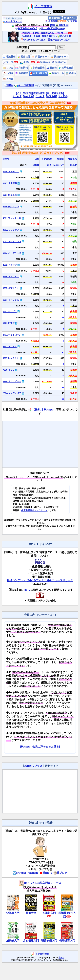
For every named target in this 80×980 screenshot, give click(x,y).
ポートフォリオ (12, 21)
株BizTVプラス (33, 766)
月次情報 (21, 68)
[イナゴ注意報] (24, 93)
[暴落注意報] (39, 93)
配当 (49, 165)
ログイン (70, 18)
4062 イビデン (10, 265)
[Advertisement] (40, 444)
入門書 (8, 79)
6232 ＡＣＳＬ (10, 347)
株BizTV (46, 873)
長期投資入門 (67, 941)
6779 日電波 (9, 323)
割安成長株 (37, 68)
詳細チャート (60, 57)
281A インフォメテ (12, 393)
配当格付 (24, 57)
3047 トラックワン (12, 242)
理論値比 (72, 159)
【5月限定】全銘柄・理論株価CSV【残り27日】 (44, 33)
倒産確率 (22, 73)
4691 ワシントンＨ (12, 218)
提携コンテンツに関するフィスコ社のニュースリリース (40, 580)
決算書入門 (13, 913)
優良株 (51, 68)
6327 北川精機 (10, 183)
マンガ (8, 68)
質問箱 (72, 21)
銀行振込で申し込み (59, 40)
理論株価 (9, 57)
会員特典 (51, 21)
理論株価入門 (49, 941)
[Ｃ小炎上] (40, 96)
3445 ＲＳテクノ (11, 172)
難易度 (73, 165)
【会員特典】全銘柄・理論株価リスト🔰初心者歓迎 (46, 36)
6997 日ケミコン (11, 358)
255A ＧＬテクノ (11, 230)
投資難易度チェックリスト (34, 510)
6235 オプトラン (11, 288)
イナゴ (47, 159)
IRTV (27, 590)
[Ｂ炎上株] (29, 96)
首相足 (71, 73)
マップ (8, 62)
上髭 (37, 159)
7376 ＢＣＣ (9, 370)
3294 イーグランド (12, 253)
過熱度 (36, 165)
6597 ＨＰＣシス (11, 300)
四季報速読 (66, 68)
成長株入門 (13, 941)
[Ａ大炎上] (17, 96)
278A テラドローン (12, 335)
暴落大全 (31, 913)
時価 (60, 159)
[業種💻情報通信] (59, 25)
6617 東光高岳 (10, 195)
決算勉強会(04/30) (26, 28)
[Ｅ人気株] (63, 96)
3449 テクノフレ (11, 207)
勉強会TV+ (59, 62)
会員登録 (55, 18)
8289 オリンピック (12, 381)
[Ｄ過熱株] (52, 96)
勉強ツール (56, 73)
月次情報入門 (31, 941)
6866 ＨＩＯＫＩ (11, 277)
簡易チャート (40, 57)
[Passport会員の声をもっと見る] (40, 747)
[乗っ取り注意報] (55, 93)
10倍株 (8, 73)
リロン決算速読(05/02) (52, 28)
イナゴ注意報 (43, 6)
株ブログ (60, 873)
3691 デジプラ (10, 311)
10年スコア (59, 165)
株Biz (8, 85)
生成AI (25, 62)
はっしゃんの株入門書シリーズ (40, 883)
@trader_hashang (26, 873)
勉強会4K (44, 62)
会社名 (6, 159)
